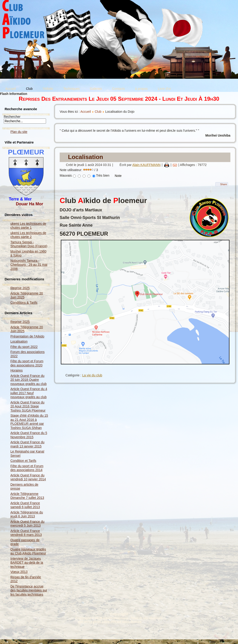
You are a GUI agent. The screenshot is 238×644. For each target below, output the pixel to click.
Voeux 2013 (19, 572)
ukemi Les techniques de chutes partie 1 (28, 226)
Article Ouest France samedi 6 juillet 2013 (25, 505)
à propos (141, 89)
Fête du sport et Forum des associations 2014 (27, 468)
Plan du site (19, 132)
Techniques (72, 89)
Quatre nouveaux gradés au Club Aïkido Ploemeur (28, 551)
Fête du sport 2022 (24, 347)
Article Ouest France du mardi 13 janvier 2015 (27, 444)
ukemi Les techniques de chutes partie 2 (28, 235)
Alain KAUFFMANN (146, 165)
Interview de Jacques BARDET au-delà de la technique (27, 563)
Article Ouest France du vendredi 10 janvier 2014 (28, 477)
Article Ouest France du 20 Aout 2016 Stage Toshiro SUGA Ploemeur (28, 406)
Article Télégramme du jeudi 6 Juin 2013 (27, 514)
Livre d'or (164, 89)
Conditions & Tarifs (24, 303)
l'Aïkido (48, 89)
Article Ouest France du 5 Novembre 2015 (29, 435)
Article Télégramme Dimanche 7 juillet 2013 (27, 496)
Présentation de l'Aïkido (27, 336)
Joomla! (71, 622)
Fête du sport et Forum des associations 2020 (27, 363)
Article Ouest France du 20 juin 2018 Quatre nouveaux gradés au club (28, 380)
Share (224, 184)
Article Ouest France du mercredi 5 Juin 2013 (27, 524)
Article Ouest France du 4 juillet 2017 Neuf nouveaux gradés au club (29, 393)
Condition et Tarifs (23, 461)
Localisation (19, 341)
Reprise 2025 (20, 288)
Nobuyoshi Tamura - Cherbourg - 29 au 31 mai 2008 (29, 265)
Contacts (119, 89)
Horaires (17, 370)
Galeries (96, 89)
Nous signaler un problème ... (121, 625)
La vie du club (92, 375)
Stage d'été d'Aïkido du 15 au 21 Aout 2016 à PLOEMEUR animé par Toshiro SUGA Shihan (29, 422)
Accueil (11, 89)
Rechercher (12, 117)
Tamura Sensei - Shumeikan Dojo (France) (29, 244)
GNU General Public (158, 622)
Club (29, 89)
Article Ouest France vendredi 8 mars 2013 (26, 533)
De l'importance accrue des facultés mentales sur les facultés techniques (29, 590)
